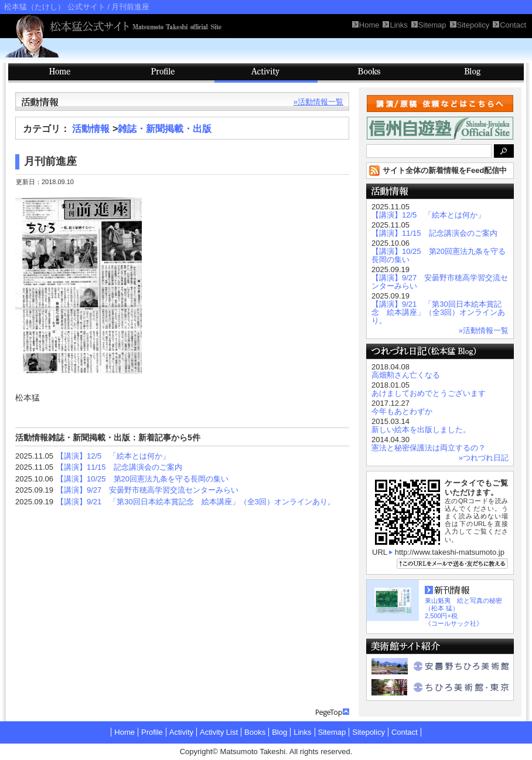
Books (369, 73)
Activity (266, 73)
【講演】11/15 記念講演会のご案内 (119, 467)
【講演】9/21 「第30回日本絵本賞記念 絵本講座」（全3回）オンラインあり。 (196, 502)
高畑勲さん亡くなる (406, 375)
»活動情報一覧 (318, 102)
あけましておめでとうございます (429, 393)
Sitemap (332, 732)
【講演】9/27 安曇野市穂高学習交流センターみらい (147, 490)
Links (302, 732)
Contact (405, 732)
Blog (472, 73)
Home (125, 732)
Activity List (219, 732)
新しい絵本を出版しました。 (421, 430)
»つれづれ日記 (484, 458)
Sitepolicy (369, 732)
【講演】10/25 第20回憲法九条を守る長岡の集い (142, 479)
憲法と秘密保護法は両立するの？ (429, 448)
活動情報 (91, 129)
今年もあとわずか (402, 411)
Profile (163, 73)
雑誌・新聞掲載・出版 (165, 129)
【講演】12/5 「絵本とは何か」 (113, 456)
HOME (60, 73)
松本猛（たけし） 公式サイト (55, 7)
